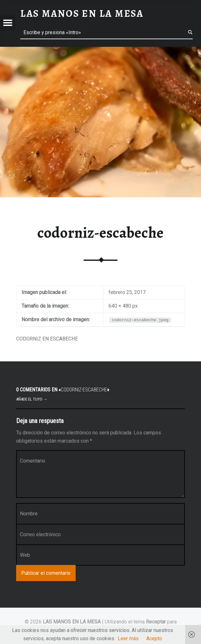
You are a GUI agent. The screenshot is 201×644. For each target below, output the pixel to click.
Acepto (154, 638)
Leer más (128, 638)
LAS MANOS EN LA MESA (72, 622)
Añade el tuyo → (32, 399)
